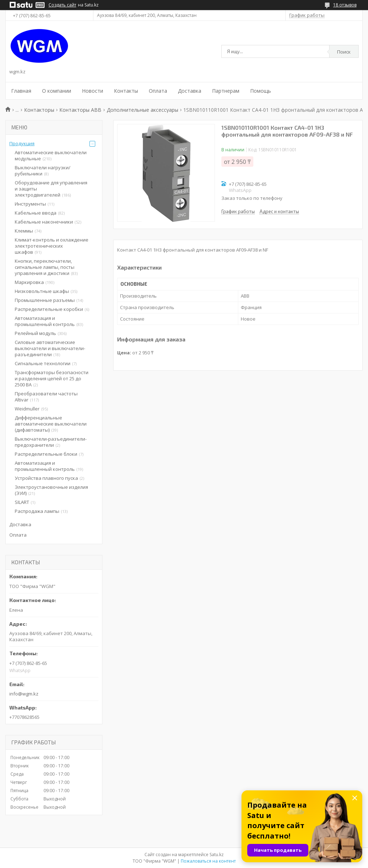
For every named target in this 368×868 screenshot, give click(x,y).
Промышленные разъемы (45, 300)
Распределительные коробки (49, 309)
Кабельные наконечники (44, 222)
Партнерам (226, 91)
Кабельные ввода (36, 213)
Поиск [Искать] (344, 52)
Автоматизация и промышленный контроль (45, 321)
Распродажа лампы (37, 511)
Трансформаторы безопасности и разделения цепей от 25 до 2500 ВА (52, 378)
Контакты (126, 91)
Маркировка (29, 282)
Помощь (261, 91)
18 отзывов (345, 5)
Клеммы (24, 231)
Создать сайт (62, 5)
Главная (21, 91)
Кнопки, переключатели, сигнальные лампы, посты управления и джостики (45, 267)
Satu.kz (217, 855)
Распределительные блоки (46, 454)
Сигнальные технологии (43, 363)
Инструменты (30, 204)
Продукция (22, 143)
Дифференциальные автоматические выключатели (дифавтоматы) (51, 424)
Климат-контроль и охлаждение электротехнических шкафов (52, 246)
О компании (57, 91)
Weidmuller (27, 409)
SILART (22, 502)
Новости (93, 91)
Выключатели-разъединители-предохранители (51, 442)
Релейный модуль (35, 333)
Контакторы (39, 110)
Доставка (190, 91)
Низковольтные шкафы (42, 291)
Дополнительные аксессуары (142, 110)
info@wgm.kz (24, 694)
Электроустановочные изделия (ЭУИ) (51, 490)
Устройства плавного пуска (46, 478)
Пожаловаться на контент (208, 861)
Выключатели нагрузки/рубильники (43, 171)
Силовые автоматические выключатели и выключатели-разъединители (50, 348)
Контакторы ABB (80, 110)
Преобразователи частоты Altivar (46, 397)
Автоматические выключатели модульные (51, 155)
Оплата (158, 91)
